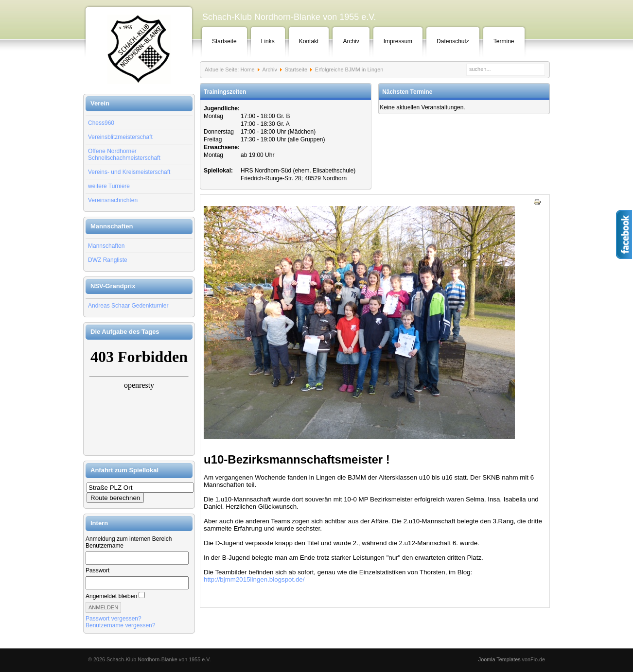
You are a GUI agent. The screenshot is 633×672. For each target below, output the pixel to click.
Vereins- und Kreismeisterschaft (129, 172)
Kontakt (309, 41)
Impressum (398, 41)
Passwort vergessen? (114, 619)
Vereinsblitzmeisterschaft (120, 137)
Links (268, 41)
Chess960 (101, 123)
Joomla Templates (500, 659)
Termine (504, 41)
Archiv (351, 41)
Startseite (224, 41)
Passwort (97, 570)
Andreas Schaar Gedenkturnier (128, 306)
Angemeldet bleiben (111, 596)
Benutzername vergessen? (120, 625)
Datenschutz (453, 41)
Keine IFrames (139, 397)
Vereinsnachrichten (113, 200)
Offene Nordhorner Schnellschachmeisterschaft (124, 155)
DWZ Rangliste (108, 260)
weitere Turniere (109, 186)
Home (247, 69)
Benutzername (105, 546)
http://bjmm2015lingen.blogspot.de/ (254, 579)
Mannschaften (106, 246)
